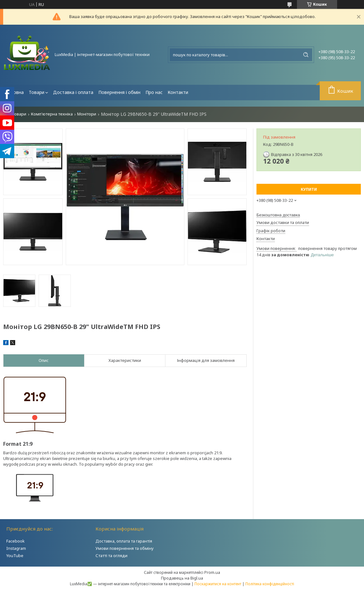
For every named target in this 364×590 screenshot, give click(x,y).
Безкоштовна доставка (278, 215)
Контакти (178, 92)
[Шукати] (306, 55)
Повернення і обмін (119, 92)
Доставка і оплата (73, 92)
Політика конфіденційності (270, 584)
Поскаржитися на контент (218, 584)
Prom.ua (212, 572)
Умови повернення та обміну (125, 548)
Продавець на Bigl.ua (182, 578)
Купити (309, 189)
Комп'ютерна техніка (52, 114)
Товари (37, 92)
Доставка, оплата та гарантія (124, 541)
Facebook (15, 541)
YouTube (15, 556)
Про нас (154, 92)
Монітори (87, 114)
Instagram (16, 548)
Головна (15, 92)
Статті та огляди (111, 556)
